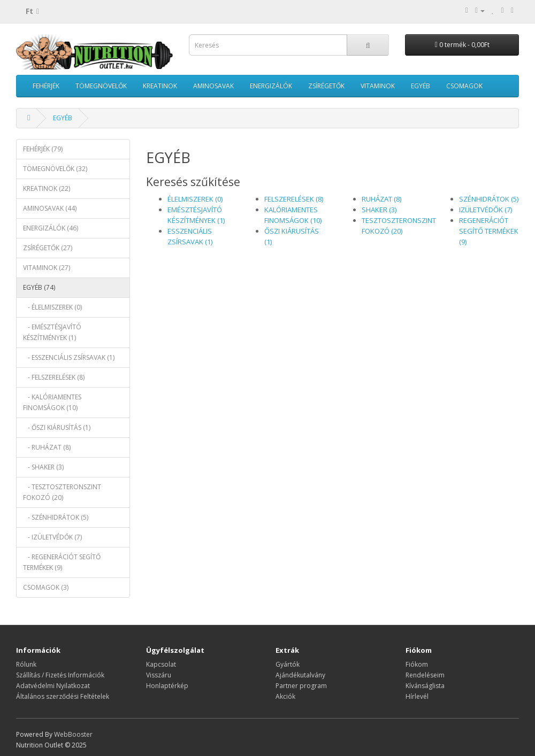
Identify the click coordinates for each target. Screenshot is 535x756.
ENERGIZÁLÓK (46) (51, 228)
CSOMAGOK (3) (46, 587)
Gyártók (288, 664)
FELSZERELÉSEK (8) (294, 199)
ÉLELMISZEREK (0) (195, 199)
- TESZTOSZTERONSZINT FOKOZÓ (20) (62, 492)
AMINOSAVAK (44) (50, 208)
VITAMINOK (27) (47, 268)
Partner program (301, 686)
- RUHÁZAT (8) (47, 447)
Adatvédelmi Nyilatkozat (53, 686)
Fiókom (417, 664)
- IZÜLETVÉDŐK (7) (52, 537)
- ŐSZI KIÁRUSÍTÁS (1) (57, 427)
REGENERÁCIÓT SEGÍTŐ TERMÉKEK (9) (489, 231)
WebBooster (73, 734)
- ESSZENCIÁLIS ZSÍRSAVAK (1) (69, 357)
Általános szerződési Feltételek (63, 696)
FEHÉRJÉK (46, 86)
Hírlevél (417, 696)
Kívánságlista (425, 686)
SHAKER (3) (379, 210)
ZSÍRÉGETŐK (326, 86)
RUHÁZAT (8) (381, 199)
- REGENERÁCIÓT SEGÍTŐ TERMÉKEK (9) (62, 562)
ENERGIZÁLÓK (271, 86)
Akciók (285, 696)
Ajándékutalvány (300, 675)
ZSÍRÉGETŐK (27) (48, 248)
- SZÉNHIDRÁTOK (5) (56, 517)
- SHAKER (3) (43, 467)
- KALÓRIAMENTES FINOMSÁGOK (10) (52, 402)
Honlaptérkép (167, 686)
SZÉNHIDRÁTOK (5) (489, 199)
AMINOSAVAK (213, 86)
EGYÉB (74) (39, 287)
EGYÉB (421, 86)
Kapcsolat (161, 664)
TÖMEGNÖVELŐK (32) (55, 169)
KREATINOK (160, 86)
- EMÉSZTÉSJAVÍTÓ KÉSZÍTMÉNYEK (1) (52, 332)
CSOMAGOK (464, 86)
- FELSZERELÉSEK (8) (54, 377)
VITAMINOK (378, 86)
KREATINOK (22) (47, 188)
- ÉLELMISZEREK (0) (52, 307)
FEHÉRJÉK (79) (43, 149)
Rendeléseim (425, 675)
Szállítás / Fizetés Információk (60, 675)
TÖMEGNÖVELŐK (101, 86)
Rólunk (26, 664)
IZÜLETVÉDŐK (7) (486, 210)
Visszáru (159, 675)
